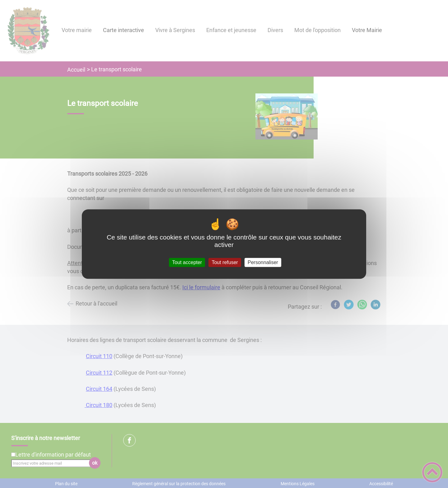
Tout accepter (187, 262)
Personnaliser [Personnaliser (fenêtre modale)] (263, 262)
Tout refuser (225, 262)
